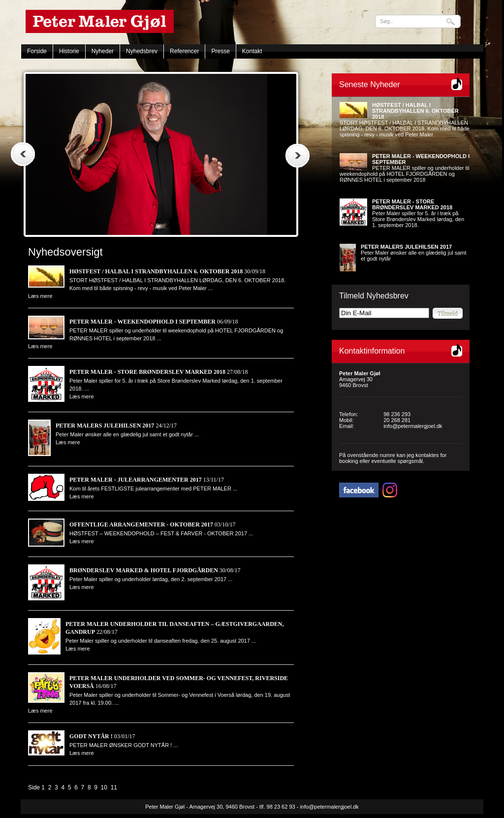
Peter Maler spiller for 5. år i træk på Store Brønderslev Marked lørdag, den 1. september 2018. (418, 213)
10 (104, 787)
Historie (69, 51)
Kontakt (252, 51)
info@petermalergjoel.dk (413, 426)
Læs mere (40, 296)
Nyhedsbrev (142, 51)
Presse (220, 51)
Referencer (184, 51)
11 (114, 787)
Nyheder (103, 51)
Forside (37, 51)
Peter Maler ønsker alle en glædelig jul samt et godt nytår (414, 253)
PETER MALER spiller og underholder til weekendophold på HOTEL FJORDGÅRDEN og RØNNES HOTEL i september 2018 (405, 168)
